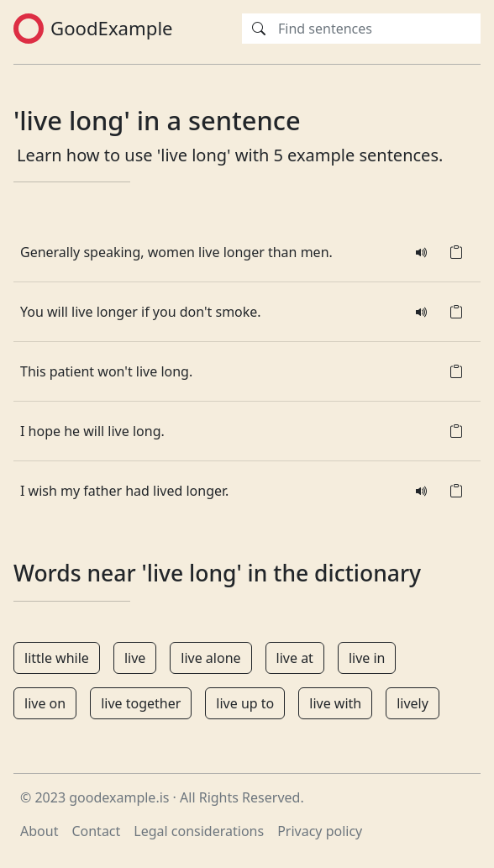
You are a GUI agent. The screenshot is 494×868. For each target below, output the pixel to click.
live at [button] (295, 658)
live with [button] (335, 703)
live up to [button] (245, 703)
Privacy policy (320, 831)
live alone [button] (210, 658)
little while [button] (57, 658)
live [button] (135, 658)
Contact (96, 831)
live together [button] (141, 703)
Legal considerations (199, 831)
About (39, 831)
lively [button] (413, 703)
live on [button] (45, 703)
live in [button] (367, 658)
